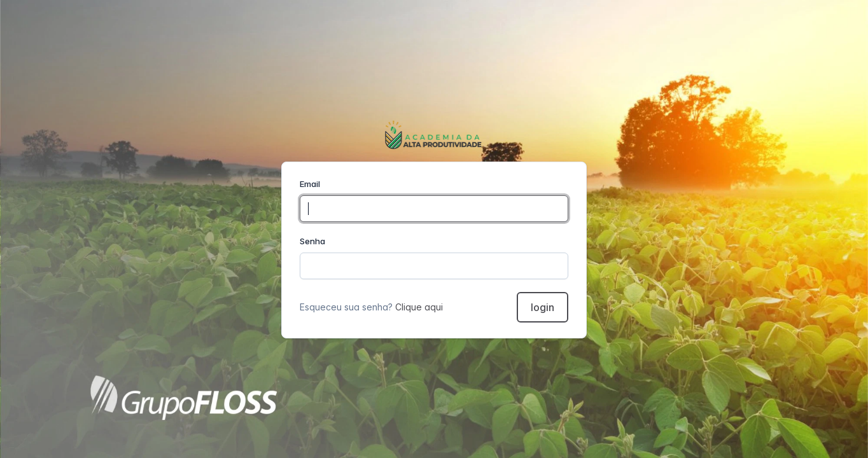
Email (310, 184)
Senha (312, 241)
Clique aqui (419, 307)
